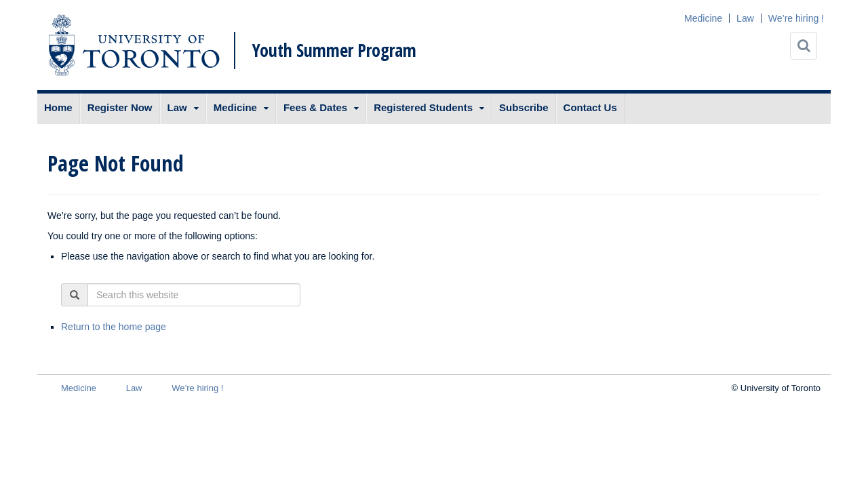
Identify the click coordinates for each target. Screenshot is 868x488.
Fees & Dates (315, 107)
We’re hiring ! (796, 18)
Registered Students (423, 107)
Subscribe (524, 107)
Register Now (120, 107)
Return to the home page (114, 327)
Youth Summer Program (334, 50)
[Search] (804, 46)
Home (58, 107)
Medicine (703, 18)
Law (745, 18)
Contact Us (590, 107)
